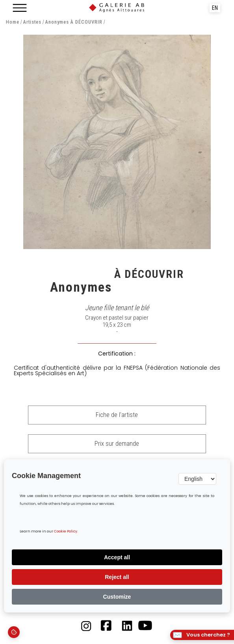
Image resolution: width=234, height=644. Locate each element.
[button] (20, 8)
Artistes (32, 22)
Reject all (117, 577)
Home (13, 22)
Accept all (117, 557)
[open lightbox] (117, 142)
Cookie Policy (66, 531)
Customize (117, 597)
